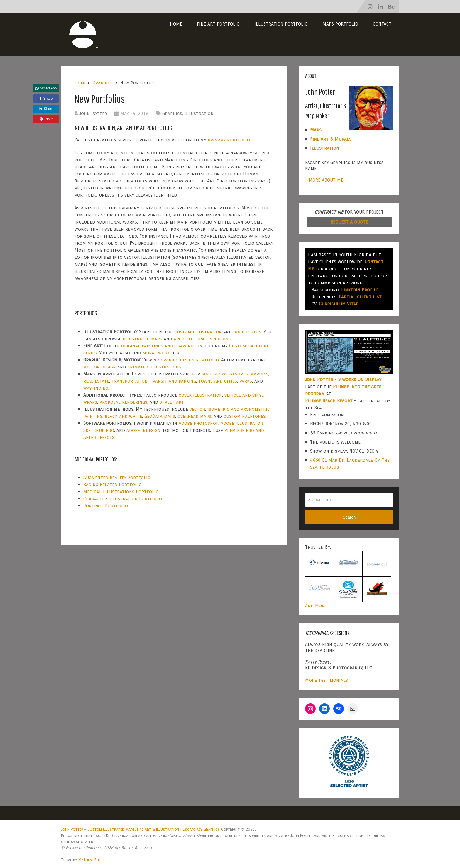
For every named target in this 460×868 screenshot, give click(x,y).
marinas (259, 374)
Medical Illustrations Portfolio (121, 491)
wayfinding (96, 388)
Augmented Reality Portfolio (117, 477)
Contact (382, 24)
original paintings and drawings (158, 346)
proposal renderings (123, 402)
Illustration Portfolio (281, 24)
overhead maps (194, 416)
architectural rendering (202, 339)
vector (197, 409)
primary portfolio (229, 140)
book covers (247, 332)
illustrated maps (142, 339)
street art (172, 402)
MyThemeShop (91, 860)
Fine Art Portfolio (218, 24)
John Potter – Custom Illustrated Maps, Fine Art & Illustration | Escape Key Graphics (141, 829)
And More (316, 606)
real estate (96, 381)
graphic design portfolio (190, 360)
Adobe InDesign (143, 430)
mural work (156, 353)
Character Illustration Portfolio (123, 499)
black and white (123, 416)
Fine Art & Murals (331, 139)
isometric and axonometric (239, 409)
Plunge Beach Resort (329, 401)
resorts (239, 374)
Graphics (172, 113)
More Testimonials (327, 680)
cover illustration (200, 395)
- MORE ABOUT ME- (325, 180)
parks (246, 381)
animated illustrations (154, 367)
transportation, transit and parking (154, 381)
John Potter (93, 113)
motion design (100, 367)
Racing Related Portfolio (113, 484)
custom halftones (245, 416)
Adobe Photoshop (198, 423)
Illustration (199, 113)
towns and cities (218, 381)
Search (349, 517)
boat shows (215, 374)
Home (176, 24)
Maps (316, 130)
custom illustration (198, 332)
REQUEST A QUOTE (349, 222)
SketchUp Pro (99, 430)
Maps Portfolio (340, 24)
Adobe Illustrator (242, 423)
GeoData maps (160, 416)
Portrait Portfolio (106, 506)
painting (93, 416)
